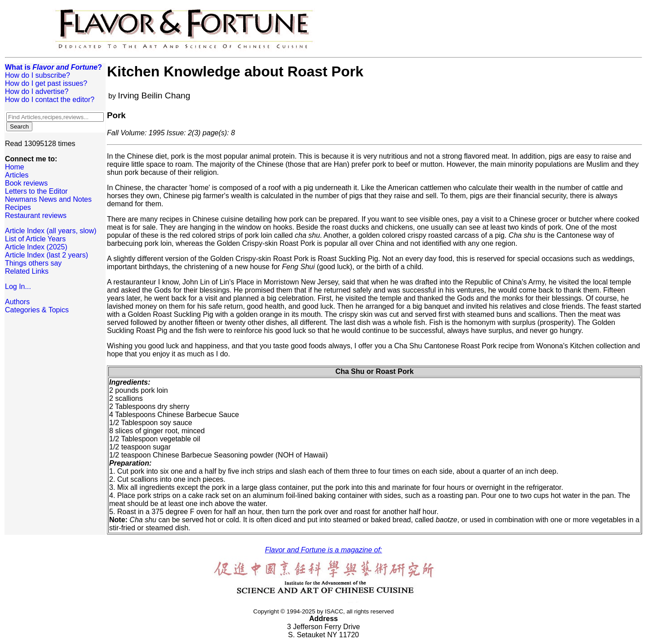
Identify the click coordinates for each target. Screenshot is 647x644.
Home (15, 167)
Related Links (27, 271)
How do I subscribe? (38, 75)
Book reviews (26, 183)
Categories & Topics (37, 310)
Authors (17, 302)
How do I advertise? (37, 91)
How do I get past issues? (46, 83)
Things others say (33, 263)
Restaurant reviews (36, 215)
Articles (17, 175)
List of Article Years (35, 239)
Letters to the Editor (36, 191)
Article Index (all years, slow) (51, 231)
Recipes (18, 207)
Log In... (18, 286)
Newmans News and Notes (48, 199)
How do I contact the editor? (50, 100)
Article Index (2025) (36, 247)
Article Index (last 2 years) (47, 255)
